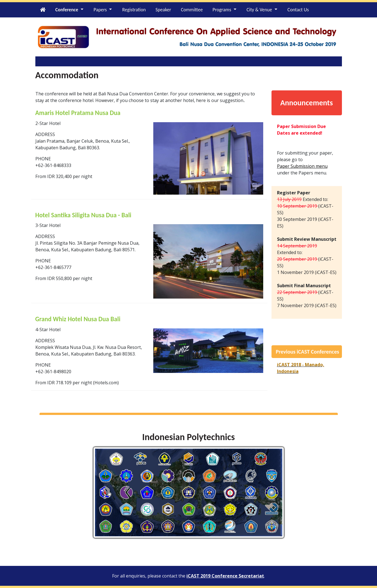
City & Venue (259, 10)
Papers (100, 10)
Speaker (163, 10)
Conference (67, 10)
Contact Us (298, 10)
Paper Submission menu (302, 166)
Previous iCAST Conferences (308, 352)
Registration (134, 10)
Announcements (307, 103)
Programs (222, 10)
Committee (192, 10)
